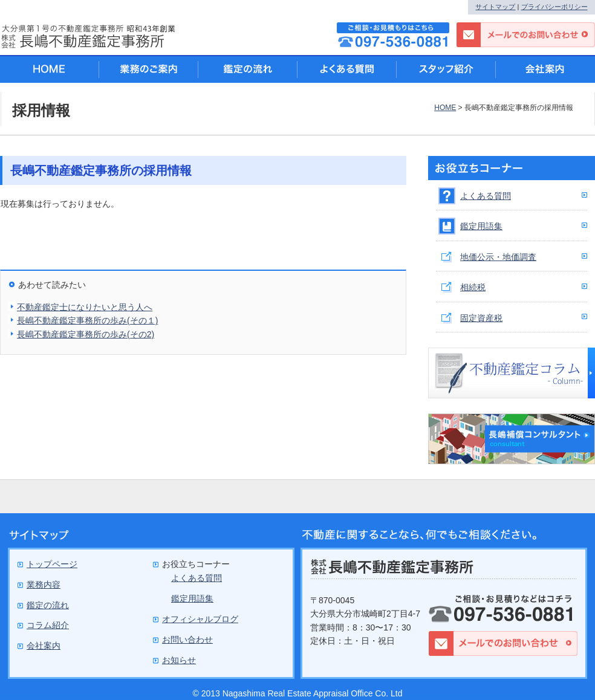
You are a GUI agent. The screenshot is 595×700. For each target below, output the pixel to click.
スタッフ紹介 (446, 69)
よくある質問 (486, 196)
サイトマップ (495, 7)
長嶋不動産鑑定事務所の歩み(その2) (86, 334)
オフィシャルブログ (200, 619)
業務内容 (44, 585)
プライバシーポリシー (554, 7)
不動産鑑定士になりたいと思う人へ (85, 307)
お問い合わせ (187, 640)
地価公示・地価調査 (498, 257)
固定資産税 (481, 318)
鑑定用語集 (481, 226)
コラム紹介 (48, 625)
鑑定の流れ (248, 69)
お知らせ (179, 660)
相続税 (473, 287)
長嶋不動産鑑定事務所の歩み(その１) (87, 320)
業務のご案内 (149, 69)
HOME (445, 108)
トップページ (52, 564)
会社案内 (545, 69)
